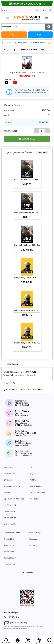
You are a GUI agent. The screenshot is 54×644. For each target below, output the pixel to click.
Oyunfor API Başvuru (12, 486)
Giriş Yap (33, 474)
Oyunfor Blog (9, 539)
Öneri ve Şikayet (10, 558)
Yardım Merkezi (10, 564)
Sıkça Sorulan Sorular (12, 533)
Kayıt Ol (33, 467)
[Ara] (49, 27)
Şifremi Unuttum (36, 486)
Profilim (33, 480)
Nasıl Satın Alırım (10, 545)
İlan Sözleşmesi (10, 505)
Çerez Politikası (10, 512)
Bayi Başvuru (9, 474)
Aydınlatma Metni (11, 524)
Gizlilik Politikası (10, 518)
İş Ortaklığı (8, 480)
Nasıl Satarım (9, 552)
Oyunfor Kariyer (35, 533)
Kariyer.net (33, 545)
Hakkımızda (8, 467)
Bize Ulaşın (8, 493)
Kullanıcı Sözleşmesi (38, 493)
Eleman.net (34, 539)
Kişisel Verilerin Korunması (14, 499)
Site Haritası (34, 499)
